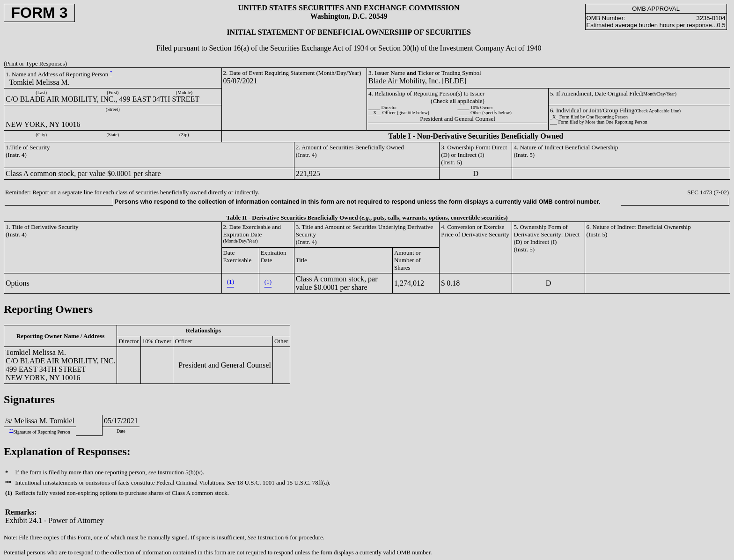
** (11, 431)
